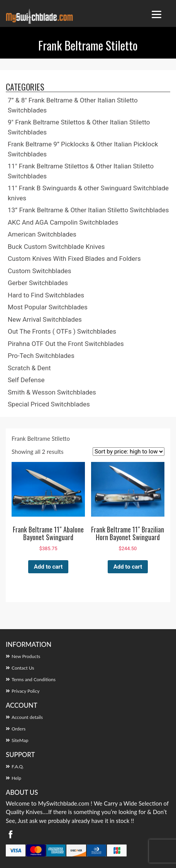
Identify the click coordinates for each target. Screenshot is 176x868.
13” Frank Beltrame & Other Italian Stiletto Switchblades (88, 210)
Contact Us (23, 668)
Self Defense (26, 380)
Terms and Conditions (34, 679)
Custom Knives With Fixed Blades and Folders (74, 259)
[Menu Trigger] (157, 14)
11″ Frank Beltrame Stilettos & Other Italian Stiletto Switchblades (81, 171)
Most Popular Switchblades (48, 307)
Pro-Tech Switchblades (41, 356)
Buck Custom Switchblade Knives (56, 247)
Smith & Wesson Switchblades (52, 392)
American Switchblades (42, 234)
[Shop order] (129, 452)
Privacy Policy (25, 691)
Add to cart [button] (48, 567)
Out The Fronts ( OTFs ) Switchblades (62, 331)
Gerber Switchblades (38, 283)
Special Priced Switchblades (49, 404)
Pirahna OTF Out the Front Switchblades (66, 344)
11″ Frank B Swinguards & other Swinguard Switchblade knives (88, 193)
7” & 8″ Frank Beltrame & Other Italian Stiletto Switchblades (73, 105)
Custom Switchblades (40, 271)
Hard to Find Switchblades (46, 295)
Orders (19, 729)
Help (16, 778)
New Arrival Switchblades (45, 319)
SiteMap (20, 740)
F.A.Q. (18, 766)
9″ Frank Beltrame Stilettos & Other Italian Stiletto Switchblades (79, 127)
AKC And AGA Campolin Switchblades (63, 222)
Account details (27, 717)
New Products (26, 656)
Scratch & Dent (29, 368)
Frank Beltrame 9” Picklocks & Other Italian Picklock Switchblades (83, 149)
